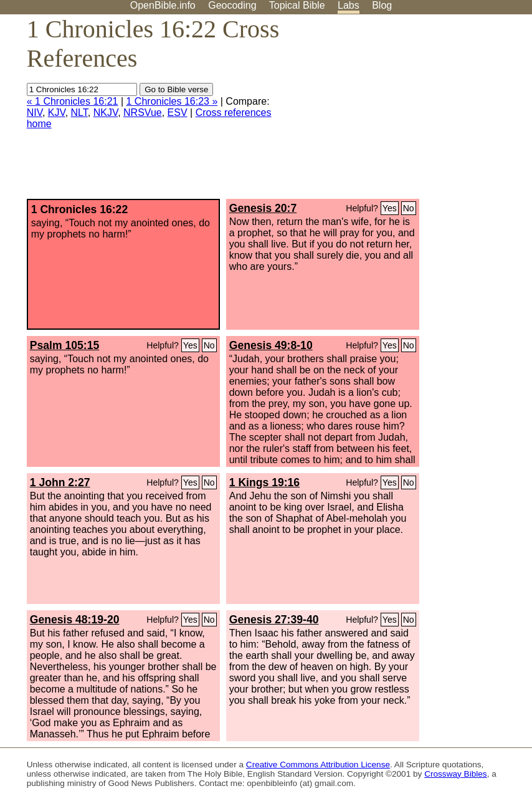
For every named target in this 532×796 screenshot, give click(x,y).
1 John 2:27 (60, 482)
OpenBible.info (163, 5)
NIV (35, 113)
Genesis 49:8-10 (271, 345)
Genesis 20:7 (263, 208)
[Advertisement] (406, 112)
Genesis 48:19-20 (75, 620)
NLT (79, 113)
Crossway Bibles (455, 774)
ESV (178, 113)
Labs (349, 5)
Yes (390, 208)
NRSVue (143, 113)
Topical (297, 5)
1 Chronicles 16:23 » (172, 101)
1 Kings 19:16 (264, 482)
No (409, 208)
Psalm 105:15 (65, 345)
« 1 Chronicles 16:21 (73, 101)
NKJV (106, 113)
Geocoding (232, 5)
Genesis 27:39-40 (274, 620)
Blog (382, 5)
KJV (57, 113)
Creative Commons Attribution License (318, 765)
